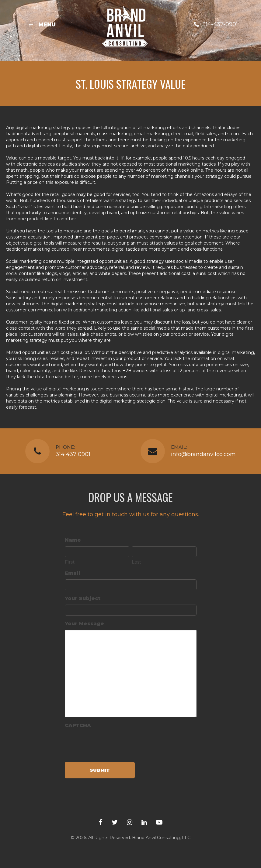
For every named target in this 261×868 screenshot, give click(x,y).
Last (136, 562)
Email (72, 573)
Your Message (84, 624)
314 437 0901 (73, 454)
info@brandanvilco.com (203, 454)
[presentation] (111, 743)
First (70, 562)
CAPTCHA (78, 725)
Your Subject (83, 598)
